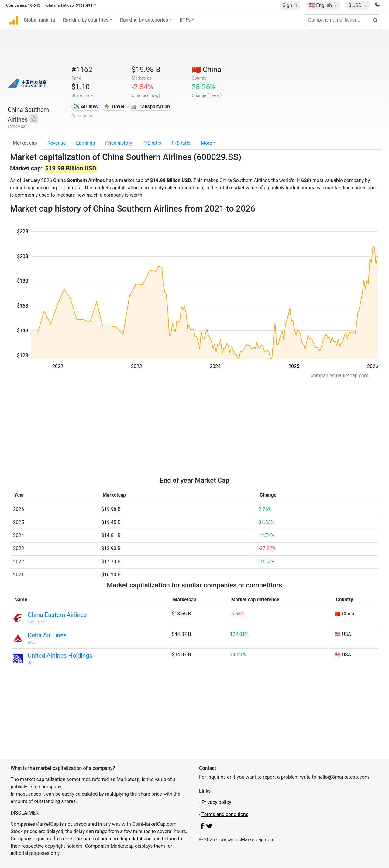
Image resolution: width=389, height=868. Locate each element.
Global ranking (39, 20)
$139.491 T (86, 5)
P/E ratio (152, 143)
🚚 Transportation (150, 107)
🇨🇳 (207, 70)
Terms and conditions (225, 814)
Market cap (25, 143)
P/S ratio (181, 143)
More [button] (207, 143)
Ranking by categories (144, 20)
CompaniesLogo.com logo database (112, 839)
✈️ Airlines (86, 107)
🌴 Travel (114, 107)
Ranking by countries (86, 20)
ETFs (185, 20)
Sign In (290, 5)
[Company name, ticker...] (342, 20)
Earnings (85, 143)
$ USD (355, 5)
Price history (119, 143)
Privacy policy (216, 802)
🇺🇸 (321, 5)
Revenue (57, 143)
